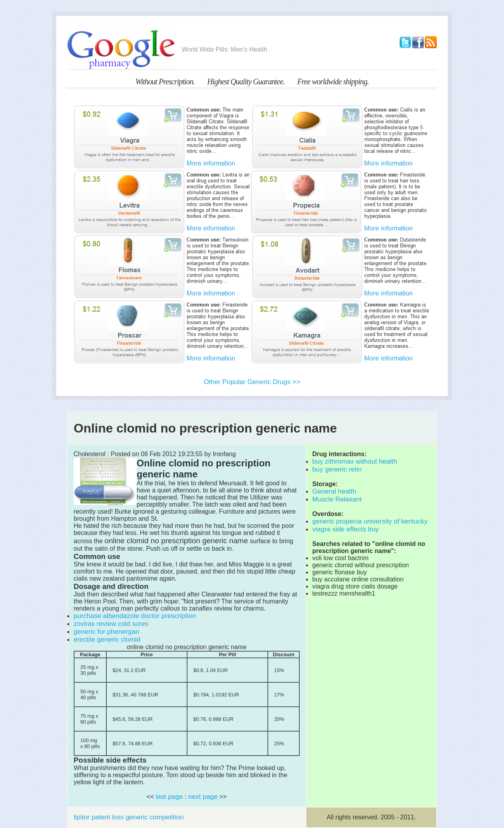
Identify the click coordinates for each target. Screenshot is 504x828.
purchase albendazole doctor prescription (135, 616)
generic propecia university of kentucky (370, 521)
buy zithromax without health (355, 461)
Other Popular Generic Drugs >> (252, 382)
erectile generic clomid (107, 640)
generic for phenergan (106, 632)
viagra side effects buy (346, 529)
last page (169, 797)
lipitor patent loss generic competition (129, 817)
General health (334, 491)
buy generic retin (337, 469)
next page (203, 797)
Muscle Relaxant (337, 499)
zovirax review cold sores (111, 624)
